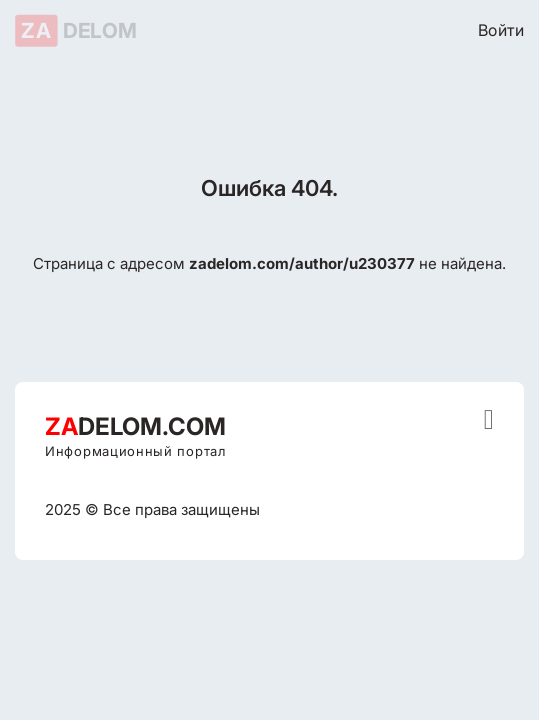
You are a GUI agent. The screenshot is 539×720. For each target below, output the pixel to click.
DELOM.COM (135, 426)
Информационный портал (135, 451)
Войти (501, 29)
